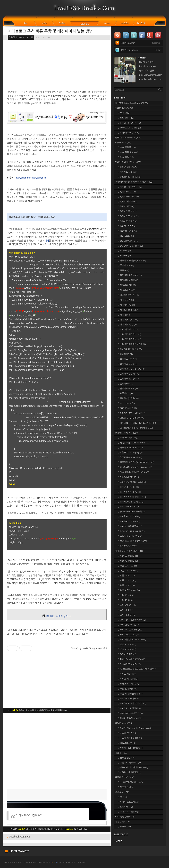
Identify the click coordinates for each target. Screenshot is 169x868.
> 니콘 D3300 (127, 585)
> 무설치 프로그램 (129, 802)
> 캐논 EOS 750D (128, 571)
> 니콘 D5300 (127, 580)
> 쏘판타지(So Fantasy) (131, 748)
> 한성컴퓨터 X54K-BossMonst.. (135, 467)
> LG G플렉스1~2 (128, 241)
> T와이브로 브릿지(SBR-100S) (134, 541)
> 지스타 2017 (127, 733)
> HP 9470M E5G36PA (131, 502)
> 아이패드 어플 (128, 172)
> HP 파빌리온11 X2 (130, 492)
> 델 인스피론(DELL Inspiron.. (134, 443)
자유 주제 (122, 822)
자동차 (121, 753)
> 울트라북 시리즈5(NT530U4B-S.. (136, 462)
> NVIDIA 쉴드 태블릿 (130, 349)
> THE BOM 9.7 (128, 408)
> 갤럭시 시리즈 (128, 202)
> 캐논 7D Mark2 (128, 561)
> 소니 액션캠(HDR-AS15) (132, 640)
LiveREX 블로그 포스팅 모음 (131, 103)
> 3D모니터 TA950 (129, 477)
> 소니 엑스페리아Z (129, 329)
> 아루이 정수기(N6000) (131, 718)
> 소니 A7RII (126, 600)
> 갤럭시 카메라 (127, 654)
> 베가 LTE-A (126, 300)
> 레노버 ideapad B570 (131, 418)
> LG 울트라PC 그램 (129, 517)
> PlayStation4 (127, 743)
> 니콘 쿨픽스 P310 (129, 590)
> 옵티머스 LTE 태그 (129, 374)
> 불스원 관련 (127, 758)
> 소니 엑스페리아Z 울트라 (132, 344)
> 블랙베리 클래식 (128, 280)
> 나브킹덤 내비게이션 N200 (133, 768)
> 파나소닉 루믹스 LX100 (132, 659)
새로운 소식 (124, 108)
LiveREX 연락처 (146, 62)
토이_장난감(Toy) (125, 817)
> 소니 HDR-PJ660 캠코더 (132, 620)
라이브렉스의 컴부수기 (29, 815)
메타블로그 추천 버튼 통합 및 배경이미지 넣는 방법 (50, 31)
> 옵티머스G (126, 384)
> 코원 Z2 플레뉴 (128, 689)
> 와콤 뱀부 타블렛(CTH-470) (134, 472)
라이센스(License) (148, 66)
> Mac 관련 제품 (128, 152)
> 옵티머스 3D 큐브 (129, 379)
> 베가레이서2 (127, 305)
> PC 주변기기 (128, 546)
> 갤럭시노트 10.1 (128, 216)
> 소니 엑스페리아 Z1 (130, 334)
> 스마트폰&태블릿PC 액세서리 (136, 428)
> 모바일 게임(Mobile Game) (135, 728)
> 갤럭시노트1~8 (129, 197)
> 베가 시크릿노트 (128, 320)
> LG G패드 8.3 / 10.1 (131, 246)
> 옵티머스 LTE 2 (128, 359)
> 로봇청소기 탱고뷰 (129, 684)
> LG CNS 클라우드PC (130, 526)
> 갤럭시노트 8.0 (128, 211)
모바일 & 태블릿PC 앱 (128, 162)
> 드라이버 (126, 807)
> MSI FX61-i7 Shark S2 (131, 531)
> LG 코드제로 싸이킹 (130, 708)
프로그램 (122, 792)
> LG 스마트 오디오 (129, 699)
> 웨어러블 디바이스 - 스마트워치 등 (137, 423)
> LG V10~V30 (128, 231)
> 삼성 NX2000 (127, 649)
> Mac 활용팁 (127, 147)
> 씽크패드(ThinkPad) (130, 457)
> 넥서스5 (125, 256)
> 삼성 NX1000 (127, 644)
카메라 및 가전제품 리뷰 (129, 551)
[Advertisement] (57, 751)
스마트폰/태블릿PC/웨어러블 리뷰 (134, 182)
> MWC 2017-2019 (130, 128)
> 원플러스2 (126, 393)
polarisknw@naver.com (151, 79)
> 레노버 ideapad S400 (131, 448)
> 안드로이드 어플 (130, 177)
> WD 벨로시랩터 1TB (130, 536)
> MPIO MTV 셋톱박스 (131, 713)
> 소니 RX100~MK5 (130, 630)
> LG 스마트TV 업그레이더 (132, 704)
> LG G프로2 (126, 236)
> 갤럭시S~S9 (127, 192)
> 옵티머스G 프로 (128, 389)
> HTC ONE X (127, 403)
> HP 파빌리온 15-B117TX (132, 497)
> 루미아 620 (126, 266)
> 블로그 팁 (126, 787)
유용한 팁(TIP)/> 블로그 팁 (21, 37)
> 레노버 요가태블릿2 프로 (132, 261)
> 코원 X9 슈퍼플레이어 (131, 694)
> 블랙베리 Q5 (127, 290)
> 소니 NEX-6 (126, 610)
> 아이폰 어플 (127, 167)
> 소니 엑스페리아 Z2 (130, 339)
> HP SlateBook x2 (129, 507)
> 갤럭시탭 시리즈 (129, 221)
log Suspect (78, 862)
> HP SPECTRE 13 (129, 487)
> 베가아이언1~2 (129, 295)
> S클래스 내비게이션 (130, 772)
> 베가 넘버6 (126, 315)
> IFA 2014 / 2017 (130, 123)
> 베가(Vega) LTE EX (130, 310)
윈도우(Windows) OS (128, 138)
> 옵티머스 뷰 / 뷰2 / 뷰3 (131, 369)
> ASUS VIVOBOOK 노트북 (133, 482)
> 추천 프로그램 (128, 812)
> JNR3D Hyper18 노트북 (132, 512)
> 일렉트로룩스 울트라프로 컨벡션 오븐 (138, 669)
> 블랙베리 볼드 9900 (130, 275)
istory (41, 862)
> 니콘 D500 (127, 576)
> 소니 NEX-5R (127, 615)
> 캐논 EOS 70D (128, 566)
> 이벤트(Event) (129, 133)
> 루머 (124, 113)
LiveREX (7, 862)
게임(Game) (124, 723)
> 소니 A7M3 (126, 595)
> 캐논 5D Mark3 (128, 556)
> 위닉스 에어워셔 (128, 679)
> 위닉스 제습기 (127, 674)
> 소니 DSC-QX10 (128, 635)
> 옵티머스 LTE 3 (128, 364)
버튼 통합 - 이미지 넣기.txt (57, 616)
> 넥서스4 (125, 251)
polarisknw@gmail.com (151, 75)
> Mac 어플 (126, 157)
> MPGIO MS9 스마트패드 (132, 413)
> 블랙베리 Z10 (127, 285)
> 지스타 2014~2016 (130, 738)
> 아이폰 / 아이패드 (130, 187)
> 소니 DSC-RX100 (129, 625)
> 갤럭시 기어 (126, 206)
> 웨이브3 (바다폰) (129, 398)
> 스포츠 (125, 827)
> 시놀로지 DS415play (131, 453)
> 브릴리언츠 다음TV (130, 664)
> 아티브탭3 (126, 354)
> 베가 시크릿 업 (127, 325)
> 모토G (124, 270)
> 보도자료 (126, 118)
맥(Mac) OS (123, 142)
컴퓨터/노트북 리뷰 (127, 433)
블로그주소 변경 (147, 71)
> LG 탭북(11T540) (129, 521)
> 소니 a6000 (127, 605)
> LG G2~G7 (127, 226)
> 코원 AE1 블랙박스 (130, 763)
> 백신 (123, 797)
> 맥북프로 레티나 (128, 438)
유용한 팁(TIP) (125, 777)
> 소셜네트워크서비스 (131, 782)
